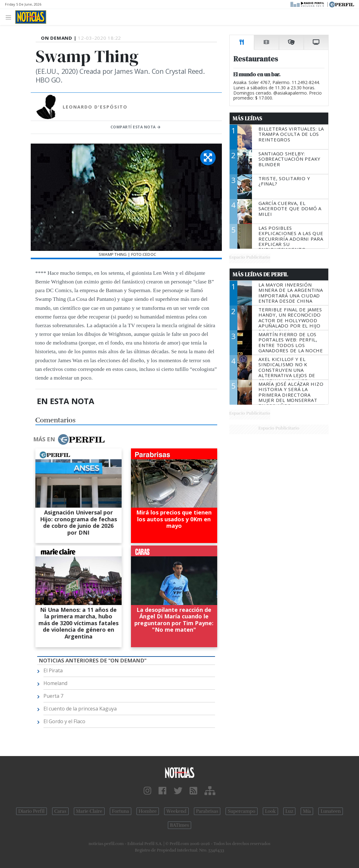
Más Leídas (247, 118)
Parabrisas (207, 811)
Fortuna (121, 811)
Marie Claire (89, 811)
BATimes (179, 825)
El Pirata (53, 670)
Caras (60, 811)
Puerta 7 (53, 696)
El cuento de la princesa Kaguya (80, 709)
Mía (307, 811)
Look (270, 811)
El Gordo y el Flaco (64, 721)
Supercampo (242, 811)
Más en (69, 439)
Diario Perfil (31, 811)
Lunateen (331, 811)
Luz (289, 811)
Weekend (176, 811)
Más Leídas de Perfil (260, 274)
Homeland (55, 683)
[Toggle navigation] (10, 17)
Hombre (148, 811)
